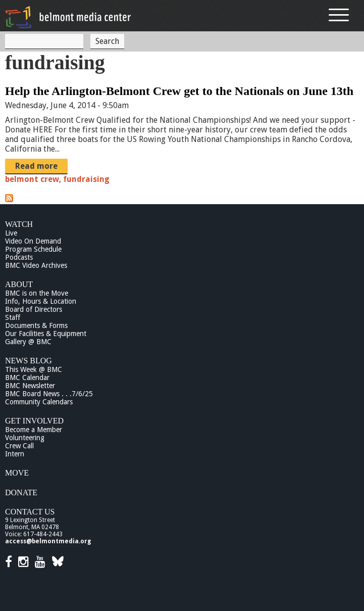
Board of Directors (34, 309)
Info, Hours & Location (41, 301)
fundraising (86, 179)
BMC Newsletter (30, 386)
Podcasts (19, 257)
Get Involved (34, 421)
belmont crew (32, 179)
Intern (15, 454)
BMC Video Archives (36, 265)
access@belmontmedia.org (48, 541)
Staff (13, 317)
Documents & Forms (36, 325)
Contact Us (30, 512)
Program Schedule (33, 249)
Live (11, 233)
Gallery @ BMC (28, 342)
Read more (36, 166)
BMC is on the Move (37, 293)
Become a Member (34, 430)
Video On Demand (33, 241)
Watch (19, 224)
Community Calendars (39, 402)
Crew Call (19, 446)
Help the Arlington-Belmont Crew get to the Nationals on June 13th (179, 91)
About (19, 284)
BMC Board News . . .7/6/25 (49, 394)
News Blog (29, 361)
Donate (21, 492)
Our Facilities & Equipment (46, 334)
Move (17, 473)
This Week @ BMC (34, 369)
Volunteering (25, 438)
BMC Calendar (27, 378)
